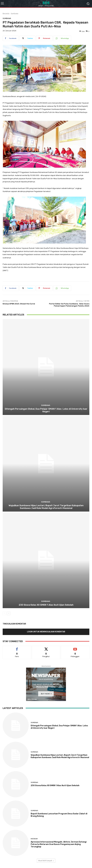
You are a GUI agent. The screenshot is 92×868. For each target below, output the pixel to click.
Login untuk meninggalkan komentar (46, 632)
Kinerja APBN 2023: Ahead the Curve (19, 304)
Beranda (6, 14)
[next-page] (9, 613)
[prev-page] (4, 613)
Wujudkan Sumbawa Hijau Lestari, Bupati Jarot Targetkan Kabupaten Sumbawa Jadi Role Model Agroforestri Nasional (46, 507)
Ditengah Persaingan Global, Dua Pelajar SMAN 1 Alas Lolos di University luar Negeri (46, 410)
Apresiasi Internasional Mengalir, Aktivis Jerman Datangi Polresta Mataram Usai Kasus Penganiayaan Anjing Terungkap (59, 844)
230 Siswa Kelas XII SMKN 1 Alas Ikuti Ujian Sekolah (46, 605)
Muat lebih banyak (46, 861)
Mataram (34, 839)
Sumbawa (15, 14)
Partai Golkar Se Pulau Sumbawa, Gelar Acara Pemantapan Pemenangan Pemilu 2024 (69, 305)
